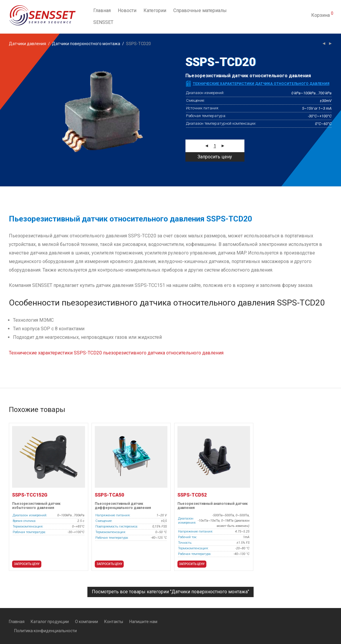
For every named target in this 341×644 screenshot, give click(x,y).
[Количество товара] (215, 146)
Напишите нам (143, 622)
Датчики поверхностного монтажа (86, 44)
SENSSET (103, 23)
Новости (127, 11)
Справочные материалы (200, 11)
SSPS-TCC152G (30, 495)
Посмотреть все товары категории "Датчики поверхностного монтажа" (170, 592)
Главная (102, 11)
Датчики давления (27, 44)
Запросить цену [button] (27, 564)
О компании (87, 622)
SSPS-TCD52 (192, 495)
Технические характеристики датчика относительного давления (261, 84)
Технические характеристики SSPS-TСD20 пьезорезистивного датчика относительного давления (116, 353)
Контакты (114, 622)
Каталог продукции (50, 622)
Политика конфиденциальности (45, 631)
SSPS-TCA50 (109, 495)
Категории (155, 11)
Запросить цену (215, 157)
